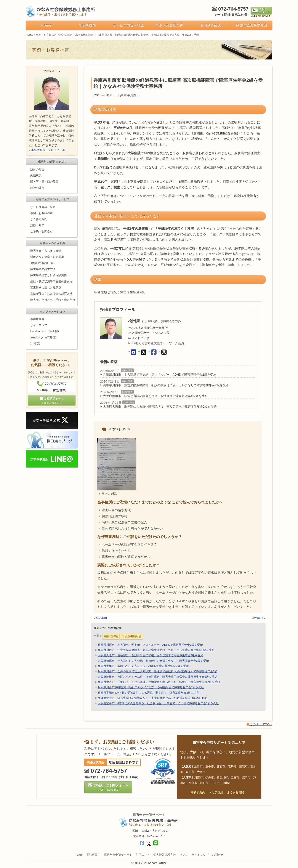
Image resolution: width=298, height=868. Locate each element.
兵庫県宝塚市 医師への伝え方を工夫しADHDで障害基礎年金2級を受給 (143, 666)
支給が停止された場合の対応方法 (51, 294)
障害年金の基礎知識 (252, 25)
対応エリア (37, 225)
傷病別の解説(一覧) (42, 263)
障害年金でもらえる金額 (46, 251)
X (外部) (35, 343)
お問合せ (218, 855)
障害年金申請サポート (118, 855)
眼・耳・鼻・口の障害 (44, 181)
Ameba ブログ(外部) (43, 337)
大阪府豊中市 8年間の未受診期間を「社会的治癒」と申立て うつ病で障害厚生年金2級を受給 (158, 703)
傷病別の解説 (211, 25)
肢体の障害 (127, 392)
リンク (184, 855)
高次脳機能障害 (132, 636)
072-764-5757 (233, 9)
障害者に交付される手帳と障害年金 (53, 300)
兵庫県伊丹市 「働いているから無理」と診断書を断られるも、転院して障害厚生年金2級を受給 (159, 682)
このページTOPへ (259, 724)
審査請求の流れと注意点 (46, 287)
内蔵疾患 (36, 175)
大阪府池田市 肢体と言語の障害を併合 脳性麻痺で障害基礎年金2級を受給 (155, 396)
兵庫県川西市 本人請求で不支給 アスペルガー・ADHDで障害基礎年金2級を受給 (160, 374)
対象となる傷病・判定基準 (47, 257)
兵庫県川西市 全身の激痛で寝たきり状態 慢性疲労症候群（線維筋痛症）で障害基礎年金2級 (158, 671)
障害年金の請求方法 (43, 269)
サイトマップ (39, 325)
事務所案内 (87, 25)
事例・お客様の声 (170, 25)
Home (46, 25)
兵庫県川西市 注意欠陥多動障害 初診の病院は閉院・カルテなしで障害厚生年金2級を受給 (166, 385)
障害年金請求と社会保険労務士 (50, 275)
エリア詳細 (216, 792)
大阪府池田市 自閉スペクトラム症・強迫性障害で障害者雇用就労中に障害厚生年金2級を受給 (158, 677)
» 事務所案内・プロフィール (47, 150)
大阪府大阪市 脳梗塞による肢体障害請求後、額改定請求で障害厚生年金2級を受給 (160, 406)
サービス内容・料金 (128, 25)
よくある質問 (39, 219)
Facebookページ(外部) (45, 331)
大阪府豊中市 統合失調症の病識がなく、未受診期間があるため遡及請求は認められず (153, 698)
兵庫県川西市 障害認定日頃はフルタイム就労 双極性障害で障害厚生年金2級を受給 (151, 687)
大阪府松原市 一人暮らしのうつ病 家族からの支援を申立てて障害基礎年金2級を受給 (153, 661)
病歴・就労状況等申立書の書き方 (51, 281)
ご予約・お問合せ (42, 231)
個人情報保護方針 (165, 855)
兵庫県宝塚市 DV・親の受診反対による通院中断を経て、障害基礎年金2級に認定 (149, 693)
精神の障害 (127, 370)
